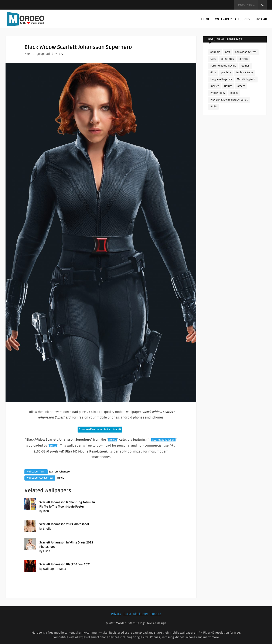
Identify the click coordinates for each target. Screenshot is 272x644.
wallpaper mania (55, 569)
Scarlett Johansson (163, 440)
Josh (46, 511)
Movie (113, 440)
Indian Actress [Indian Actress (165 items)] (245, 73)
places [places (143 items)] (234, 93)
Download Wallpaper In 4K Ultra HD (100, 429)
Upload (261, 19)
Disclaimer (141, 614)
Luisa (61, 54)
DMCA (127, 614)
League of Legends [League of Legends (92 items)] (221, 79)
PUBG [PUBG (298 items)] (213, 107)
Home (205, 19)
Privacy (116, 614)
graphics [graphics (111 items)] (226, 73)
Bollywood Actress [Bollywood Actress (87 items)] (246, 52)
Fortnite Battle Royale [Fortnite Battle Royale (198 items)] (223, 66)
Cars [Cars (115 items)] (213, 59)
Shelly (47, 529)
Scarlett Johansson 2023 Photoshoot (64, 524)
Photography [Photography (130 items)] (218, 93)
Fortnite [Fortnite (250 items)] (244, 59)
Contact (156, 614)
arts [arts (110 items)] (228, 52)
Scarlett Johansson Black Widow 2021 (65, 564)
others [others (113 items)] (241, 86)
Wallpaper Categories (233, 20)
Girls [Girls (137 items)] (213, 73)
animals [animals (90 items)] (215, 52)
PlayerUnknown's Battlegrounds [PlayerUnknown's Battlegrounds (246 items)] (229, 100)
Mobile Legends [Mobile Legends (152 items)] (246, 79)
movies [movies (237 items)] (215, 86)
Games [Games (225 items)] (245, 66)
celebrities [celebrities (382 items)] (227, 59)
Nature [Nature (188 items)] (228, 86)
